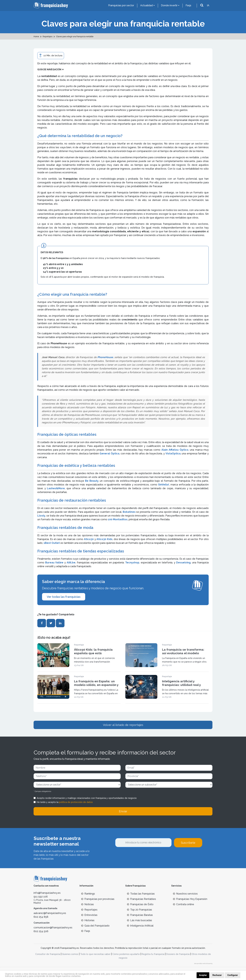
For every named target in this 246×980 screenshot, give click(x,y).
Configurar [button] (233, 975)
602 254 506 (41, 931)
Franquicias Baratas (140, 915)
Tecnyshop (132, 563)
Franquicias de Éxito (140, 904)
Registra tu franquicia (153, 954)
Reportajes (89, 910)
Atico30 (89, 539)
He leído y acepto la (65, 802)
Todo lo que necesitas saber (95, 954)
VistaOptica (173, 454)
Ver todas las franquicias (64, 597)
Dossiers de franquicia (178, 954)
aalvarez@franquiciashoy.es (50, 913)
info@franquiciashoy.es (47, 893)
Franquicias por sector (121, 5)
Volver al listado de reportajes (123, 725)
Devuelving (183, 563)
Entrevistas (89, 915)
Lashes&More (56, 488)
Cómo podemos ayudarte (126, 954)
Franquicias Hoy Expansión (190, 899)
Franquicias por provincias (98, 899)
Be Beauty (91, 481)
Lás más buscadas (139, 920)
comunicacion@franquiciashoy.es (53, 928)
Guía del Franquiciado (95, 926)
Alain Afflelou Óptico (174, 450)
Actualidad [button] (147, 5)
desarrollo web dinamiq (203, 963)
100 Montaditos (118, 519)
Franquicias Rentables (141, 899)
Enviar (123, 811)
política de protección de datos (76, 802)
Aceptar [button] (203, 975)
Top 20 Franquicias (139, 910)
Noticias (87, 904)
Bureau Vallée (55, 563)
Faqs (188, 5)
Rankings (88, 894)
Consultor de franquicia (48, 954)
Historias (88, 920)
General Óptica (110, 454)
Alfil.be (71, 563)
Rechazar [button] (217, 975)
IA (208, 5)
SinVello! (164, 485)
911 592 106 (41, 897)
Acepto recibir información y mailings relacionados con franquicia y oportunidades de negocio (87, 798)
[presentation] (139, 856)
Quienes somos (70, 954)
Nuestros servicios (185, 894)
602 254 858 (41, 917)
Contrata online (183, 904)
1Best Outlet (52, 543)
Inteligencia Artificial (140, 926)
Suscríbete (188, 843)
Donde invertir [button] (169, 5)
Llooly (41, 516)
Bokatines (130, 512)
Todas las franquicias (141, 894)
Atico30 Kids (104, 539)
